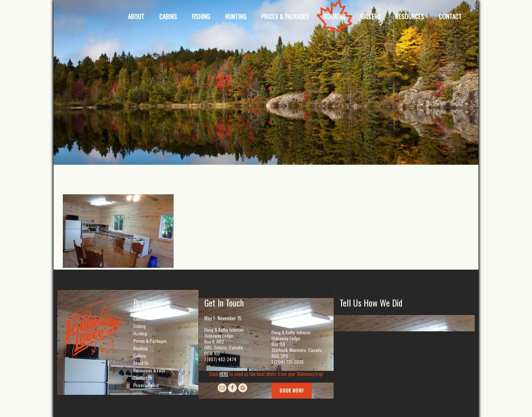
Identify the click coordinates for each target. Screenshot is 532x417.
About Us (141, 363)
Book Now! (292, 390)
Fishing (140, 326)
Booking (141, 348)
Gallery (140, 356)
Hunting (140, 333)
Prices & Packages (150, 341)
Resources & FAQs (149, 370)
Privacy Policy (146, 385)
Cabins (139, 319)
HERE (224, 374)
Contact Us (143, 378)
